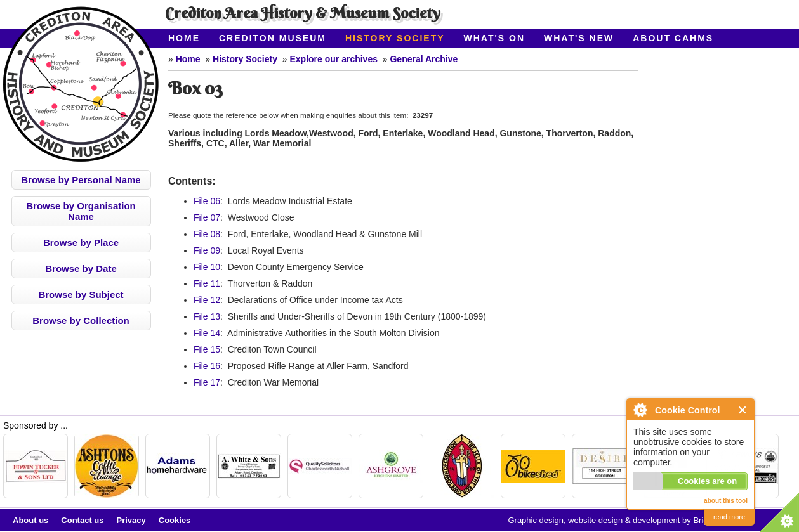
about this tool (726, 501)
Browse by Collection (81, 321)
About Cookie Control (640, 410)
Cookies (175, 520)
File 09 (207, 250)
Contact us (82, 520)
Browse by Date (81, 269)
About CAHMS (673, 38)
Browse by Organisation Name (81, 211)
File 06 (207, 201)
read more (729, 517)
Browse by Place (81, 243)
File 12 (207, 300)
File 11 (207, 283)
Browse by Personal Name (81, 180)
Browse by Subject (81, 295)
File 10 (207, 267)
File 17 (207, 382)
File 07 (207, 217)
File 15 (207, 349)
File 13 (207, 316)
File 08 (207, 234)
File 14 (207, 333)
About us (30, 520)
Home (184, 38)
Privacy (131, 520)
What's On (495, 38)
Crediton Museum (273, 38)
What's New (579, 38)
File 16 (207, 366)
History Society (395, 38)
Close (743, 410)
